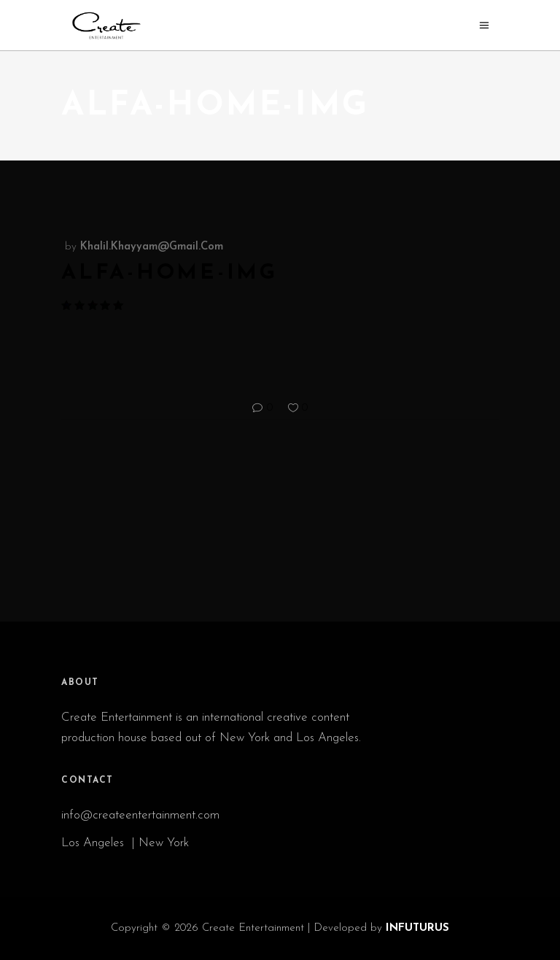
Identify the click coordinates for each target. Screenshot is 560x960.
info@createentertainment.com (142, 815)
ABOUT (80, 683)
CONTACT (87, 781)
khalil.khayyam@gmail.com (152, 247)
